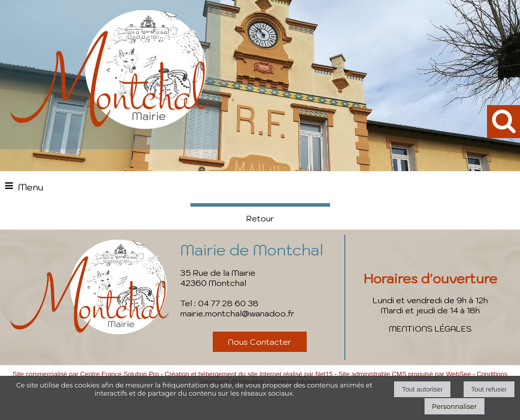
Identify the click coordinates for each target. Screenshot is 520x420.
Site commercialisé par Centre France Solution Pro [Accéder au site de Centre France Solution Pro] (86, 374)
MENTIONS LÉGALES (430, 329)
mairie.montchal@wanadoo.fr (237, 313)
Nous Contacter (260, 342)
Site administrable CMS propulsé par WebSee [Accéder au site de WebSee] (404, 374)
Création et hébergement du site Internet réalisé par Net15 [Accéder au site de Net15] (249, 374)
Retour (260, 218)
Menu (30, 187)
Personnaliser (454, 406)
